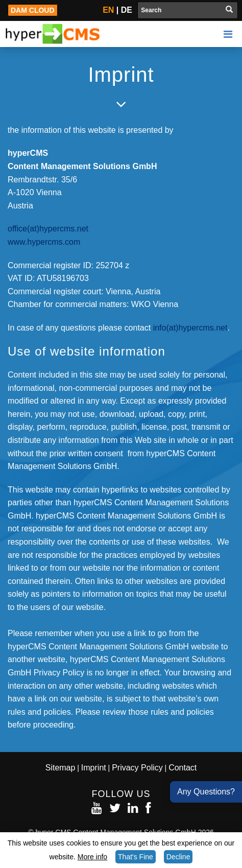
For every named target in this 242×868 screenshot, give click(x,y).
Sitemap (60, 768)
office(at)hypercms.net (48, 229)
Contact (183, 768)
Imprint (94, 768)
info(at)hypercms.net (190, 328)
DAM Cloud (33, 10)
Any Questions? (206, 792)
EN (108, 10)
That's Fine (136, 857)
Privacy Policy (137, 768)
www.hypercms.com (44, 242)
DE (127, 10)
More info (92, 857)
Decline (178, 857)
